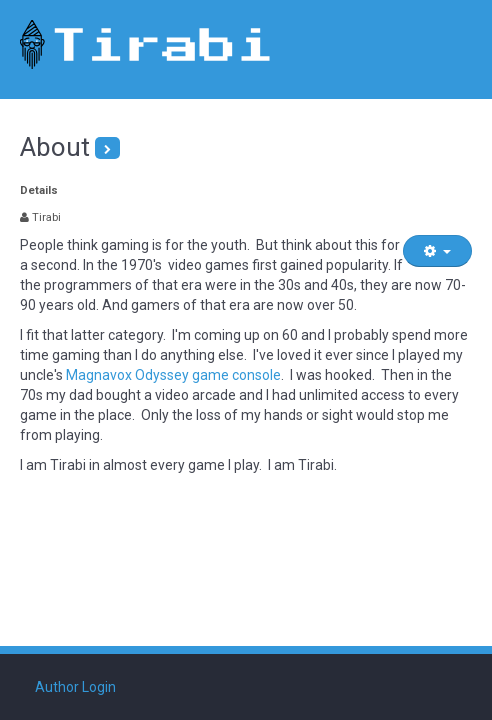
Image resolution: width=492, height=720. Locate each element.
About (55, 147)
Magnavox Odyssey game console (173, 375)
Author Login (75, 687)
